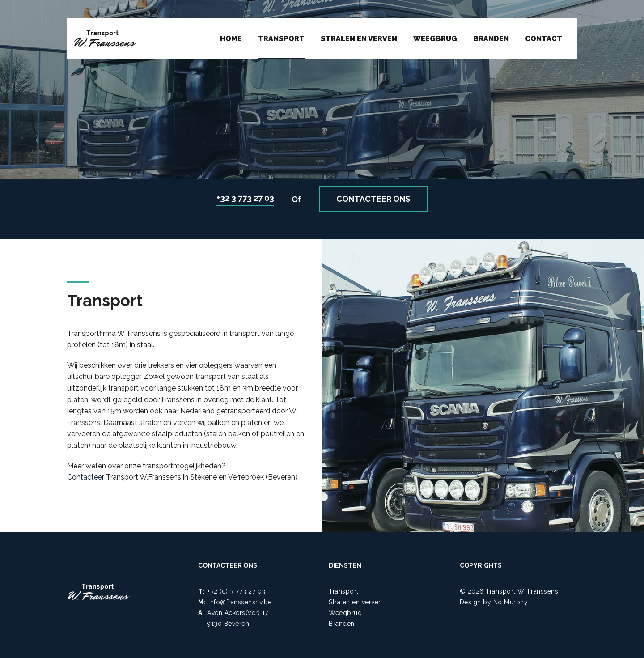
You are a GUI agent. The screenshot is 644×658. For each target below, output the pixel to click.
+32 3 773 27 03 (245, 198)
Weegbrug (435, 39)
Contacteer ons (373, 199)
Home (231, 39)
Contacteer (86, 477)
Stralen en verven (359, 39)
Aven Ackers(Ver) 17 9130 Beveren (238, 618)
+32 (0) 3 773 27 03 (237, 591)
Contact (544, 39)
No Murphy (511, 602)
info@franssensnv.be (240, 602)
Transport (281, 39)
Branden (491, 39)
